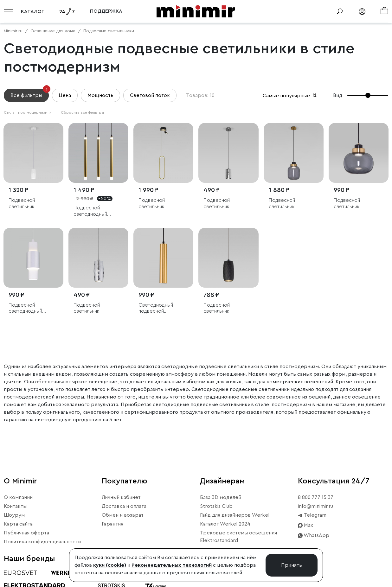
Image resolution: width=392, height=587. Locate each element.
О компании (18, 497)
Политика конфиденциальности (42, 542)
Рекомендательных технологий (172, 565)
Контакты (15, 506)
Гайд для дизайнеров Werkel (235, 515)
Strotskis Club (216, 506)
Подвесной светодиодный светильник (90, 211)
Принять (292, 565)
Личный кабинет (121, 497)
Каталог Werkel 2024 (225, 524)
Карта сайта (18, 524)
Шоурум (14, 515)
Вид (338, 95)
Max (305, 525)
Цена (65, 95)
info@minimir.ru (315, 506)
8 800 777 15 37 (316, 497)
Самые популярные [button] (290, 96)
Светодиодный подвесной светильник (156, 308)
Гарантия (112, 524)
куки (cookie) (110, 565)
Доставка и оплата (124, 506)
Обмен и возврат (123, 515)
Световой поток (150, 95)
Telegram (312, 515)
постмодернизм (35, 112)
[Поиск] (340, 11)
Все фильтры (30, 93)
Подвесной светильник (22, 203)
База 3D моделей (221, 497)
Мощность (100, 95)
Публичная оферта (26, 533)
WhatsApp (314, 535)
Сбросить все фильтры (82, 112)
